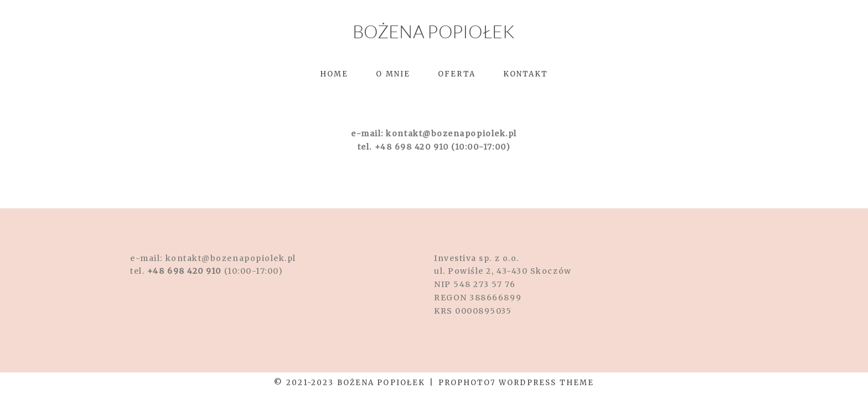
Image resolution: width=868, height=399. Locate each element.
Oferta (456, 74)
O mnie (393, 74)
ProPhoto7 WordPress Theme (516, 383)
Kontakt (526, 74)
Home (334, 74)
